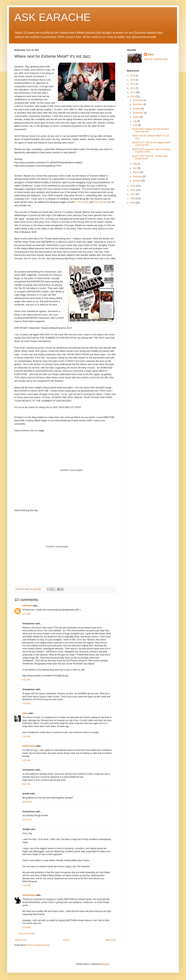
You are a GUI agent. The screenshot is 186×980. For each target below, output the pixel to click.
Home (66, 940)
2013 (133, 84)
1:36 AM (26, 737)
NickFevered (29, 746)
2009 (133, 186)
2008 (133, 190)
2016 (133, 80)
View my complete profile (156, 59)
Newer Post (21, 940)
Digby (150, 54)
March (136, 172)
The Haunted (101, 202)
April (135, 168)
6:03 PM (26, 784)
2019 (133, 76)
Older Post (110, 940)
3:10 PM (26, 885)
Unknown (27, 606)
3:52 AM (26, 760)
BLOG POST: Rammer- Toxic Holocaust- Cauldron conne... (152, 151)
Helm (25, 713)
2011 (133, 92)
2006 (133, 199)
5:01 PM (26, 680)
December (138, 100)
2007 (133, 194)
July (135, 121)
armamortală (29, 895)
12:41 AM (27, 820)
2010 (133, 96)
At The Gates (82, 202)
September (138, 113)
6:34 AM (26, 927)
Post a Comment (27, 934)
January (137, 181)
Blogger (106, 964)
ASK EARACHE (52, 17)
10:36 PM (27, 802)
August (137, 117)
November (138, 104)
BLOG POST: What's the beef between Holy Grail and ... (151, 130)
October (137, 109)
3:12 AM (26, 614)
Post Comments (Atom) (39, 945)
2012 (133, 88)
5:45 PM (26, 704)
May (135, 164)
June (135, 125)
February (137, 177)
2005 (133, 203)
